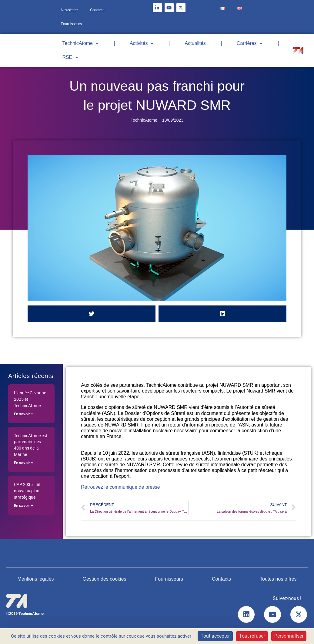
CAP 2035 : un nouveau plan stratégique (27, 491)
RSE (70, 57)
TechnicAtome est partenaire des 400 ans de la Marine (31, 445)
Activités (142, 43)
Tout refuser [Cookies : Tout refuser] (252, 636)
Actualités (195, 43)
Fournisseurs (71, 24)
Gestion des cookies (104, 579)
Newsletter (70, 10)
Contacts (97, 10)
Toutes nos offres (278, 579)
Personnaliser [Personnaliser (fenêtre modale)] (289, 636)
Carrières (250, 43)
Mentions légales (35, 579)
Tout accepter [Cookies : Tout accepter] (215, 636)
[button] (92, 314)
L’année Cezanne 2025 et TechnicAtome (30, 399)
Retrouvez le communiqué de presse (120, 487)
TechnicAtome (80, 43)
